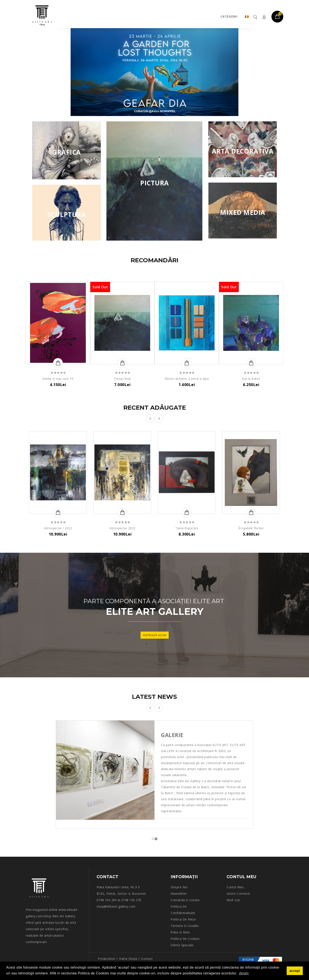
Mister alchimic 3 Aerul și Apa (187, 379)
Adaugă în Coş (58, 363)
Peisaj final (122, 379)
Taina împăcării (187, 528)
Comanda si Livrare (185, 900)
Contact (147, 959)
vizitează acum (155, 635)
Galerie (172, 735)
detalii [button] (244, 973)
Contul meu (264, 17)
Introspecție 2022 (122, 528)
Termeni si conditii (185, 926)
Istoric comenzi (238, 894)
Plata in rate (180, 932)
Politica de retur (183, 919)
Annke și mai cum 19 (58, 379)
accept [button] (295, 971)
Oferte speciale (182, 945)
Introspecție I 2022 (58, 528)
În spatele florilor (251, 528)
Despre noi (179, 887)
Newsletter (179, 894)
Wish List (233, 900)
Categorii (229, 16)
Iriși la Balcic (251, 379)
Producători (107, 959)
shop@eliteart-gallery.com (116, 906)
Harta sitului (128, 959)
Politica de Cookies (185, 939)
